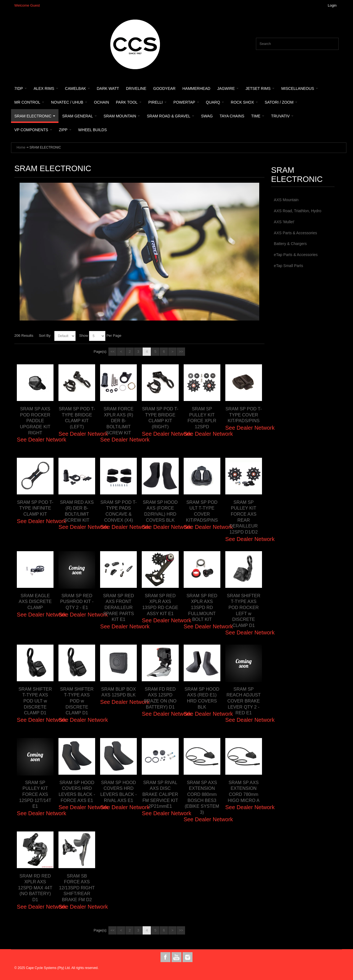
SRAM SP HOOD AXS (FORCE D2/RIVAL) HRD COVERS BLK (160, 514)
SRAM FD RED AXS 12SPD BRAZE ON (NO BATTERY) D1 (160, 698)
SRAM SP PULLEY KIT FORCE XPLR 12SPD (202, 418)
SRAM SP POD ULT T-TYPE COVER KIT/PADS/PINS (202, 511)
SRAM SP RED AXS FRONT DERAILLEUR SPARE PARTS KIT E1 (118, 608)
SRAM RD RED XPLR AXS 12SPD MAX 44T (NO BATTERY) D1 (35, 888)
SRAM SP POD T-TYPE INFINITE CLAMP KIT (35, 511)
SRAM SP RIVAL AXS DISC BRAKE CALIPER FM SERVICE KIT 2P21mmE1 (160, 797)
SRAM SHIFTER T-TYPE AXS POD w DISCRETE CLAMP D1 (77, 701)
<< (113, 352)
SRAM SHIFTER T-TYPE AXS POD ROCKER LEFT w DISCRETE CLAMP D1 (244, 610)
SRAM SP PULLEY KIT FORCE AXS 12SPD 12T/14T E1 (35, 794)
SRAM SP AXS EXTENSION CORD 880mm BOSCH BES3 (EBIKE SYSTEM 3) (202, 797)
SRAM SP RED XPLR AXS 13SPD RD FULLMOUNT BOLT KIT (202, 608)
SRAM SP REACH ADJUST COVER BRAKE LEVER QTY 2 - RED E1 (244, 701)
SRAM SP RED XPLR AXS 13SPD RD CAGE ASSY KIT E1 (160, 608)
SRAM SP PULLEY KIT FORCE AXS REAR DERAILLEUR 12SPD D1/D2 (244, 517)
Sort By (45, 336)
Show (84, 336)
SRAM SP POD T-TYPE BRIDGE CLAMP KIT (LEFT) (77, 418)
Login (332, 5)
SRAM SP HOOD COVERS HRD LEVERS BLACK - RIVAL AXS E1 (119, 794)
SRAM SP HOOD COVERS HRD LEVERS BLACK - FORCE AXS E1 (77, 794)
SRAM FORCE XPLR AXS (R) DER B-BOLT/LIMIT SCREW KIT (119, 421)
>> (181, 352)
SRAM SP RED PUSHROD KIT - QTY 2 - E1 (77, 601)
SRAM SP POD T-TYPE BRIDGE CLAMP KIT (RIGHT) (160, 418)
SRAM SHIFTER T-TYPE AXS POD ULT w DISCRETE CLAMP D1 (35, 701)
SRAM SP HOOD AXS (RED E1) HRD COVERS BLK (202, 698)
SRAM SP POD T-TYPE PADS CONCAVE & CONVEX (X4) (119, 511)
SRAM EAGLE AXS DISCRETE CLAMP (35, 601)
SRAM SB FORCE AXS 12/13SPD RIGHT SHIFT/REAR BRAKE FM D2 (77, 891)
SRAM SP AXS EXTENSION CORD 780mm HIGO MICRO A (244, 791)
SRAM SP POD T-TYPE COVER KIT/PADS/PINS (244, 415)
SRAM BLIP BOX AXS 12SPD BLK (119, 695)
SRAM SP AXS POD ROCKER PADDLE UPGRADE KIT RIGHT (35, 421)
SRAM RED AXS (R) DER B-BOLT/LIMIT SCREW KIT (77, 511)
